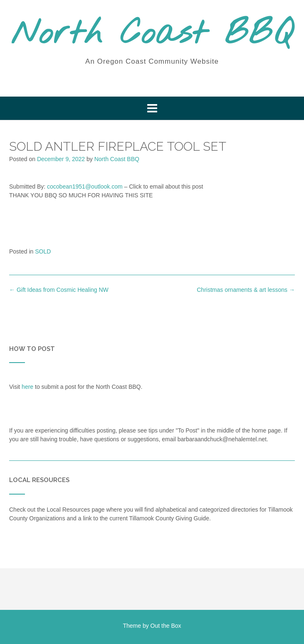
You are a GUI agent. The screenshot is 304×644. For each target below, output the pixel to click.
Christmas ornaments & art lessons (246, 290)
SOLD (43, 251)
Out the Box (166, 626)
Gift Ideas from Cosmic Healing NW (59, 290)
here (27, 387)
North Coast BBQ (152, 35)
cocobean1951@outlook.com (85, 186)
